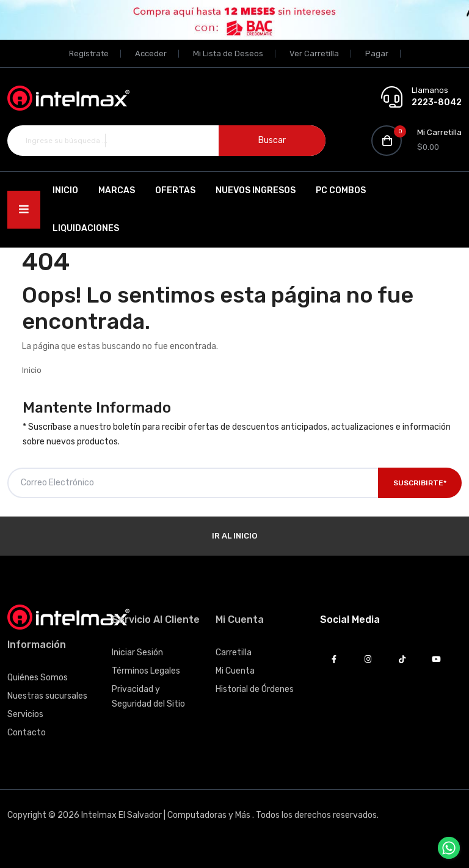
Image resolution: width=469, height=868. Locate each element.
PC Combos (340, 190)
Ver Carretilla (314, 53)
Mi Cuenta (235, 671)
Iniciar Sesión (137, 653)
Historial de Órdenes (255, 689)
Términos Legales (146, 671)
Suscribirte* (420, 483)
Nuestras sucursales (47, 696)
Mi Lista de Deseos (228, 53)
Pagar (377, 53)
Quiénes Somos (38, 678)
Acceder (151, 53)
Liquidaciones (85, 228)
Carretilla (234, 653)
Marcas (116, 190)
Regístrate (89, 53)
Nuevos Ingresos (255, 190)
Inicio (65, 190)
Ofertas (175, 190)
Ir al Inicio (234, 536)
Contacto (27, 733)
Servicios (25, 714)
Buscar (272, 140)
